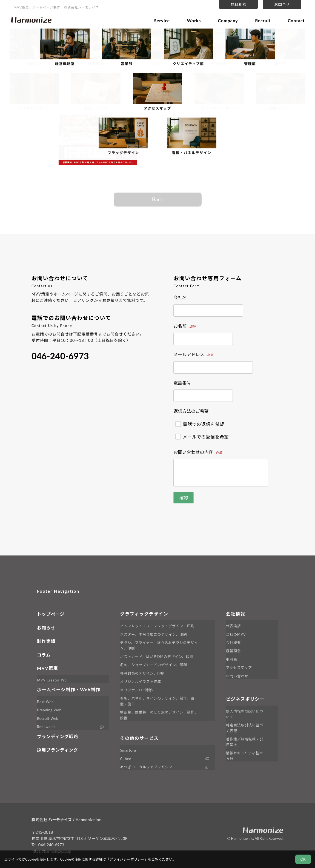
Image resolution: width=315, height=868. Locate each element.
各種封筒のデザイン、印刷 (142, 673)
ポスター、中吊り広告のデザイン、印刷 (154, 634)
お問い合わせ (237, 676)
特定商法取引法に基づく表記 (245, 728)
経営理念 (233, 651)
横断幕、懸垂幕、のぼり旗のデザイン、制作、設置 (159, 715)
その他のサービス (140, 738)
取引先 (232, 659)
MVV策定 (48, 668)
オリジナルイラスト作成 (141, 681)
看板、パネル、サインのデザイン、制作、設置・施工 (157, 701)
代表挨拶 (233, 626)
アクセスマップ (239, 668)
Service (160, 20)
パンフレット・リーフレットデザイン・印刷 (157, 626)
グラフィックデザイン (144, 614)
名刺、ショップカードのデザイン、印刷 (154, 665)
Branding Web (49, 710)
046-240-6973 (60, 356)
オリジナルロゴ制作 (137, 690)
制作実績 (46, 641)
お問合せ (282, 5)
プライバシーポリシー (127, 859)
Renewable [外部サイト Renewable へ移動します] (46, 727)
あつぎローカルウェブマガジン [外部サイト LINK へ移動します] (146, 767)
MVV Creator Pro (52, 680)
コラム (44, 655)
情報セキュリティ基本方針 (244, 756)
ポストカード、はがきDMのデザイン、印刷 (157, 657)
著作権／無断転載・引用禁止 (245, 742)
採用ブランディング (58, 750)
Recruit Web (48, 718)
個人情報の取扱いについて (245, 714)
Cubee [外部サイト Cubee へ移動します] (126, 759)
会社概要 (233, 643)
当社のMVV (236, 634)
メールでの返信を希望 (202, 436)
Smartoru (128, 750)
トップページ (51, 614)
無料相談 (239, 5)
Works (192, 20)
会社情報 (236, 614)
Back (158, 199)
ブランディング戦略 (58, 736)
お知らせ (46, 628)
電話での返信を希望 (200, 424)
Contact (294, 20)
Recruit (261, 20)
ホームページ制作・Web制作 (69, 690)
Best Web (45, 702)
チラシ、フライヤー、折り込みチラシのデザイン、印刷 (159, 645)
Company (226, 20)
